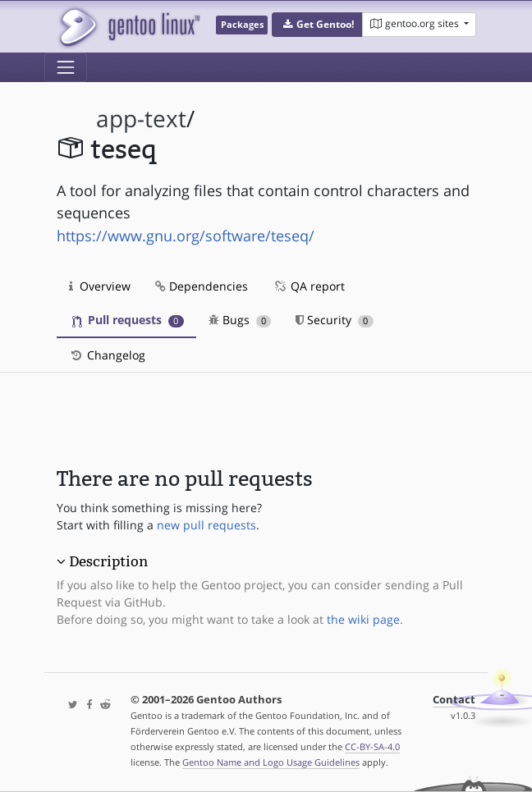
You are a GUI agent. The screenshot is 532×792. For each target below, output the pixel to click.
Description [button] (108, 561)
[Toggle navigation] (66, 67)
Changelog (107, 355)
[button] (317, 25)
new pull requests (206, 525)
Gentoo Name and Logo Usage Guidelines (271, 762)
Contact (454, 700)
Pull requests (128, 320)
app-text (141, 119)
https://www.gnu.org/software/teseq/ (186, 236)
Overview (100, 286)
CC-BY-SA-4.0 (372, 746)
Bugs (240, 320)
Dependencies (202, 286)
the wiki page (363, 619)
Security (335, 320)
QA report (309, 286)
